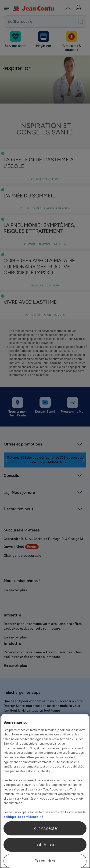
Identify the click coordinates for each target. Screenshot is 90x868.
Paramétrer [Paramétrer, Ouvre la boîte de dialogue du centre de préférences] (45, 861)
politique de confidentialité (23, 817)
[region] (45, 791)
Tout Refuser (45, 845)
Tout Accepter (45, 828)
